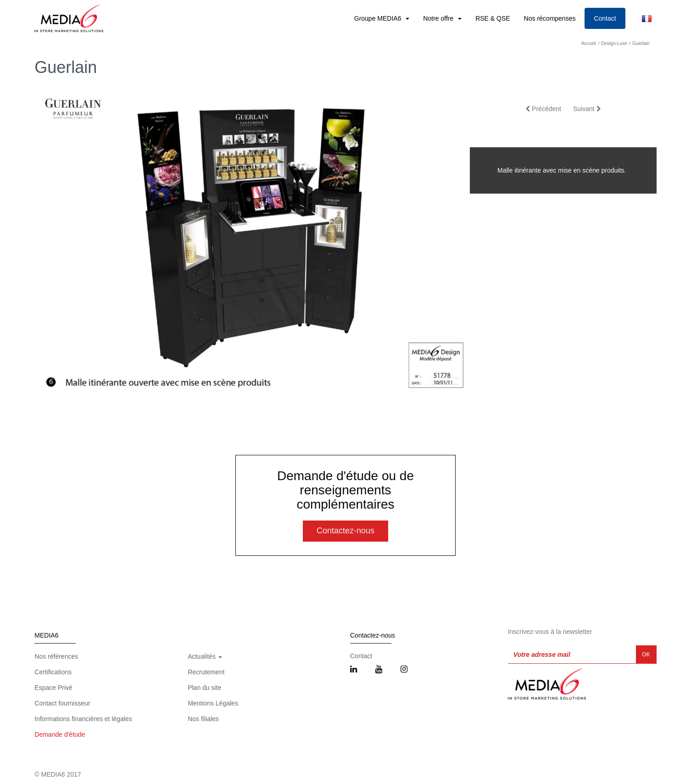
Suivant (587, 109)
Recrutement (206, 672)
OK (646, 655)
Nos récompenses (550, 18)
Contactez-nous (345, 531)
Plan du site (204, 688)
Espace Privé (53, 688)
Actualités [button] (205, 656)
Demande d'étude (60, 734)
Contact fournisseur (62, 703)
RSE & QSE (493, 18)
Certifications (53, 672)
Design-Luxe (614, 43)
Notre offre (439, 18)
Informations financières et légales (83, 719)
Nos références (56, 656)
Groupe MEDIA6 (379, 18)
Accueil (589, 43)
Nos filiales (203, 719)
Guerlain (641, 43)
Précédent (543, 109)
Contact (605, 18)
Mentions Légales (213, 703)
